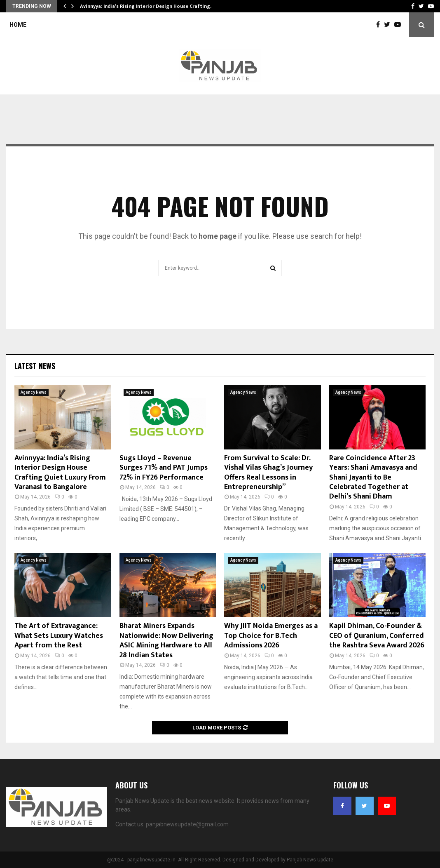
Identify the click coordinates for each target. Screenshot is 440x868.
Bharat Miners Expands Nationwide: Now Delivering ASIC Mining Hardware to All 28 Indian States (166, 640)
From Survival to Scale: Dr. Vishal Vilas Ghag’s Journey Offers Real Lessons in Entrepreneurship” (268, 473)
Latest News (35, 366)
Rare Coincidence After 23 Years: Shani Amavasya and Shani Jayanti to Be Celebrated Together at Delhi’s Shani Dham (373, 478)
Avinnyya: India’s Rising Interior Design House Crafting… (147, 6)
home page (218, 236)
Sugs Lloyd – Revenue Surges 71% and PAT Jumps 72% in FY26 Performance (164, 468)
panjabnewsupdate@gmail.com (187, 824)
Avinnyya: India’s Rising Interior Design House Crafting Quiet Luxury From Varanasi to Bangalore (60, 473)
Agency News (34, 392)
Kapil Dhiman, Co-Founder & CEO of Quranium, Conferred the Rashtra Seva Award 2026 (377, 636)
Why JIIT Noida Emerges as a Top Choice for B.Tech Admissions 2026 (271, 636)
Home (18, 25)
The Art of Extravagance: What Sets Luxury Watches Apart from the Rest (59, 636)
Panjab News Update (310, 860)
